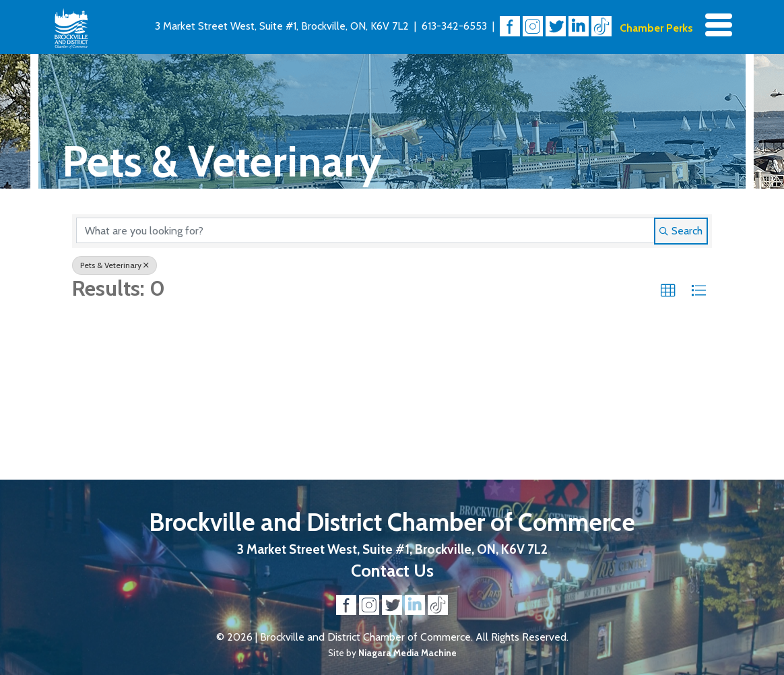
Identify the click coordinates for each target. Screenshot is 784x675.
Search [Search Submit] (681, 231)
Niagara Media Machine (407, 653)
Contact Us (392, 570)
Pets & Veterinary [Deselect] (115, 265)
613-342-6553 (454, 26)
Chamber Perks (656, 28)
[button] (668, 291)
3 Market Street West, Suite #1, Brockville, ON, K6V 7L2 (282, 26)
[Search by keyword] (365, 230)
